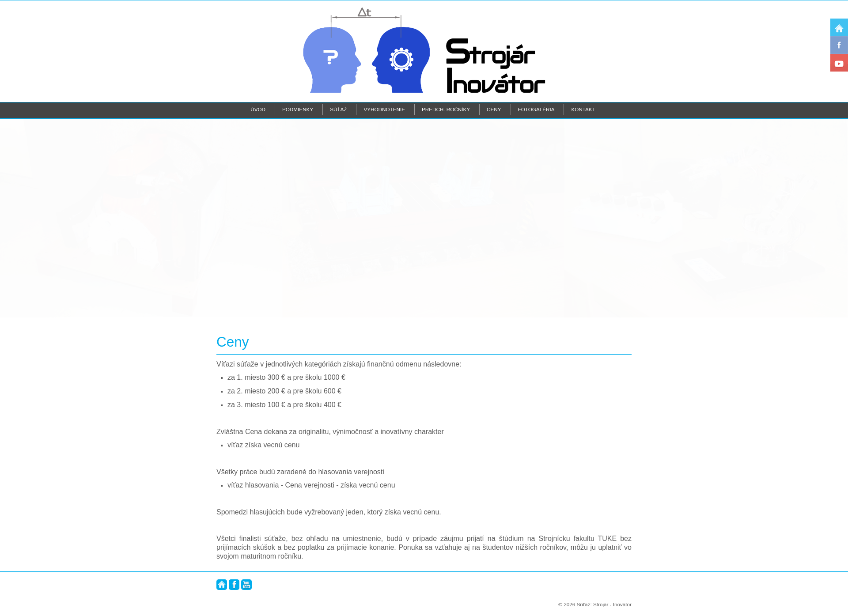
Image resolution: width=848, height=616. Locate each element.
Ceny (494, 109)
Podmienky (298, 109)
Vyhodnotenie (384, 109)
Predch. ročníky (446, 109)
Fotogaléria (536, 109)
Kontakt (583, 109)
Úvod (258, 109)
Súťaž (338, 109)
